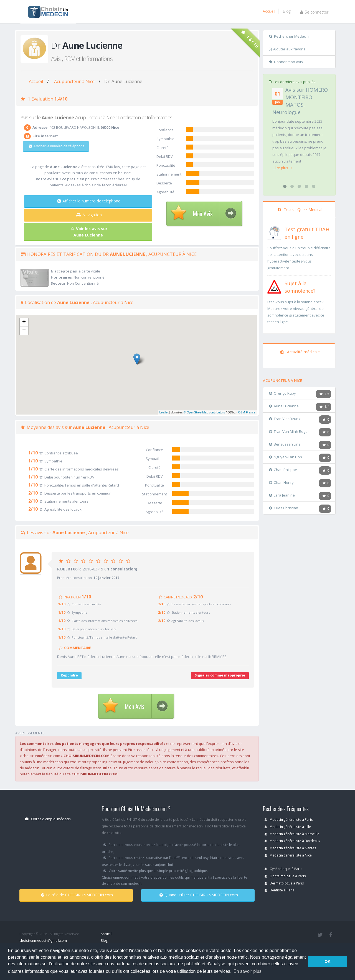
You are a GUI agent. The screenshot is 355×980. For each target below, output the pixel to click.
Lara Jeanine (282, 495)
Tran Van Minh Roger (289, 431)
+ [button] (24, 322)
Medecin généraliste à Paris (289, 819)
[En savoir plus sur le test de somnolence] (274, 286)
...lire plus (282, 168)
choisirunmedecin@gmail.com (43, 940)
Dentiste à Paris (280, 890)
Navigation (89, 215)
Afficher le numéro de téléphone (52, 146)
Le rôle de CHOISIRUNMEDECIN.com (77, 895)
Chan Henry (281, 482)
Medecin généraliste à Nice (288, 855)
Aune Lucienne (284, 406)
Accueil (269, 11)
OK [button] (328, 961)
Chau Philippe (283, 470)
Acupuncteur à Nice (74, 81)
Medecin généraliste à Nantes (290, 848)
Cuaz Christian (284, 508)
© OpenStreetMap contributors (204, 412)
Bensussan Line (285, 444)
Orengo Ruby (282, 393)
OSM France (247, 412)
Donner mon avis (286, 62)
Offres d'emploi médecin (48, 819)
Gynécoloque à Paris (283, 869)
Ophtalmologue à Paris (285, 876)
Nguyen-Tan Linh (286, 457)
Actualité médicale (300, 352)
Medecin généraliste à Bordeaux (292, 841)
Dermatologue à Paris (284, 883)
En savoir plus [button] (248, 971)
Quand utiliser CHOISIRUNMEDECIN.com (199, 895)
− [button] (24, 331)
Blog (287, 11)
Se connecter (314, 12)
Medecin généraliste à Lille (288, 827)
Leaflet (164, 412)
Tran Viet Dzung (285, 419)
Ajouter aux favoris (287, 49)
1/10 (33, 453)
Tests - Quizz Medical (300, 209)
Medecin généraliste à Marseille (292, 834)
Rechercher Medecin (289, 36)
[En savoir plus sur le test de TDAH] (274, 232)
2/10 (33, 493)
